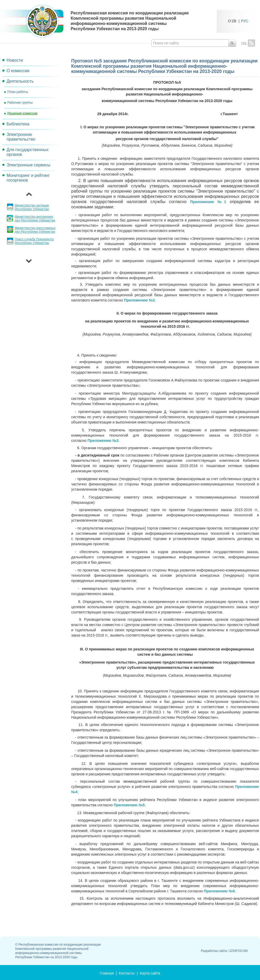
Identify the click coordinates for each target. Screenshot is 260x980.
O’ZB (232, 21)
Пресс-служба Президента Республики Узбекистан (34, 241)
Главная (107, 973)
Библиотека (18, 124)
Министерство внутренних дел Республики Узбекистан (35, 219)
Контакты (127, 973)
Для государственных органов (28, 152)
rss (248, 43)
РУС (245, 21)
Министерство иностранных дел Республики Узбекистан (35, 230)
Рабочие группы (20, 102)
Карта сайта (150, 973)
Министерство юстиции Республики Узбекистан (32, 207)
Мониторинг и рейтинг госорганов (28, 178)
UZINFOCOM (238, 951)
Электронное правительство (21, 137)
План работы (18, 92)
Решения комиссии (22, 113)
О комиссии (18, 71)
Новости (15, 60)
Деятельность (20, 81)
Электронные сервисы (28, 165)
